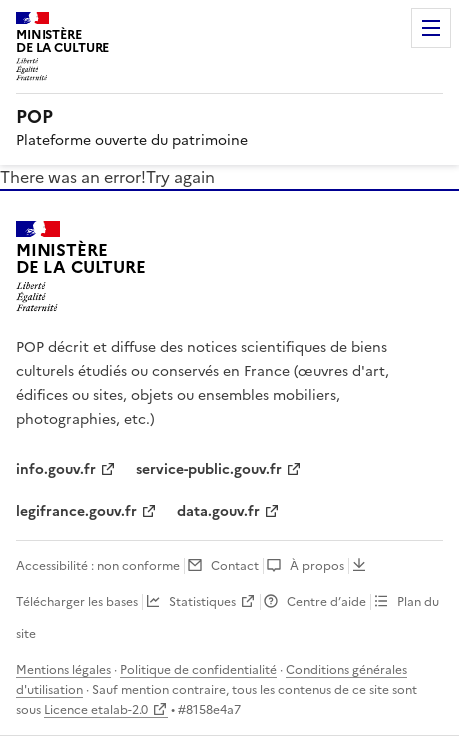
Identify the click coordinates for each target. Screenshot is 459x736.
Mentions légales (63, 670)
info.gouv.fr (56, 469)
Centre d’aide (326, 602)
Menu (431, 28)
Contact (235, 566)
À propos (317, 566)
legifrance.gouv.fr (76, 511)
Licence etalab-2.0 (96, 710)
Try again (180, 177)
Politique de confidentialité (198, 670)
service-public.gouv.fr (209, 469)
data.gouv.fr (218, 511)
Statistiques (202, 602)
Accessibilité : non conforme (98, 566)
